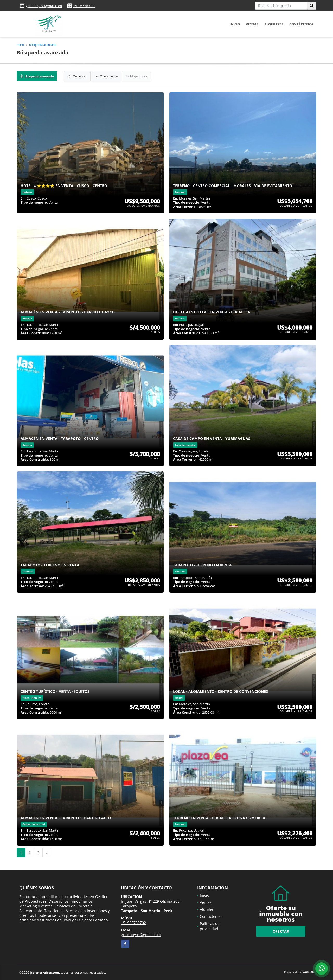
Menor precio (107, 76)
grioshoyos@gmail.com (44, 6)
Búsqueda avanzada (43, 45)
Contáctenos (301, 24)
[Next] (47, 853)
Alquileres (274, 24)
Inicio (235, 24)
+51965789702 (84, 6)
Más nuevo (78, 76)
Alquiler (207, 909)
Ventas (252, 24)
